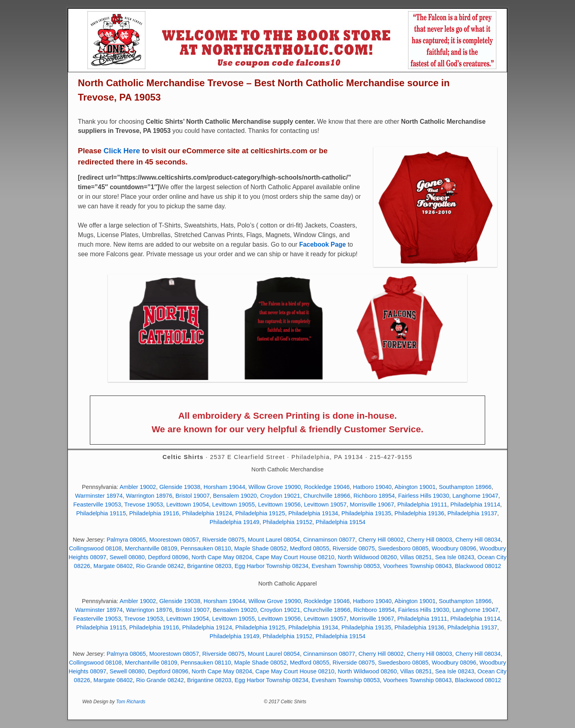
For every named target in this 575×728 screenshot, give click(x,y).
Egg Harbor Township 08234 (272, 566)
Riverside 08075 (224, 540)
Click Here (122, 151)
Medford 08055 (310, 548)
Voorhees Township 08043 (417, 566)
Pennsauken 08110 (206, 548)
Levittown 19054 (187, 504)
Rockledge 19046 (327, 487)
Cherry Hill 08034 (478, 540)
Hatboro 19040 (372, 487)
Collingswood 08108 (95, 548)
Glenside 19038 (180, 487)
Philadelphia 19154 (341, 522)
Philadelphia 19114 (475, 504)
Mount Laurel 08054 (274, 540)
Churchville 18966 (327, 496)
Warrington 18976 (149, 496)
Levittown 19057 (325, 504)
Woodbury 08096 (454, 548)
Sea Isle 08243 (455, 557)
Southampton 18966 (465, 487)
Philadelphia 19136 (419, 513)
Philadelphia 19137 (473, 513)
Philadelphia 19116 (154, 513)
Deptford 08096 (168, 557)
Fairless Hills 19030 (424, 496)
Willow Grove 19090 (275, 487)
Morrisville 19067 (372, 504)
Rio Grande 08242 (160, 566)
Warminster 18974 (99, 496)
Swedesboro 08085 (403, 548)
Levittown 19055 (233, 504)
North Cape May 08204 (222, 557)
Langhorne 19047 (475, 496)
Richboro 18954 (374, 496)
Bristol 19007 (193, 496)
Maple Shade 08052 (261, 548)
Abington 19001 (415, 487)
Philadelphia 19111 (422, 504)
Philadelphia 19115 (101, 513)
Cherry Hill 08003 (429, 540)
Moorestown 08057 (174, 540)
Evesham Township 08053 (346, 566)
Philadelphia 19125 (260, 513)
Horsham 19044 (224, 487)
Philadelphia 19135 (366, 513)
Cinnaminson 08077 (329, 540)
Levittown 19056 (279, 504)
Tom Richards (131, 702)
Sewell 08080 (127, 557)
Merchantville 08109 (151, 548)
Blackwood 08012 (478, 566)
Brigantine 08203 (209, 566)
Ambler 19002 (138, 487)
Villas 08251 (416, 557)
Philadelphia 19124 (207, 513)
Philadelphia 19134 (313, 513)
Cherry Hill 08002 (381, 540)
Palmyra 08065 (126, 540)
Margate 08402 (113, 566)
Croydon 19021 (280, 496)
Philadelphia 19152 (288, 522)
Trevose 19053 (144, 504)
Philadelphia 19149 (235, 522)
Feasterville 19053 (97, 504)
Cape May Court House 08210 (295, 557)
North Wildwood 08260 (367, 557)
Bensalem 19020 (235, 496)
